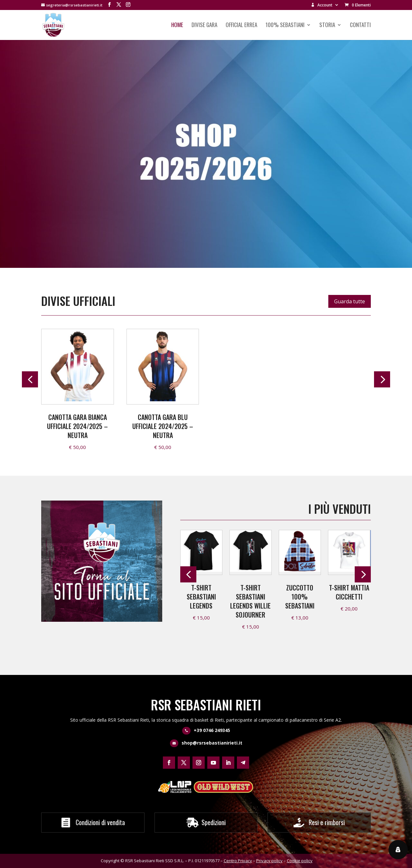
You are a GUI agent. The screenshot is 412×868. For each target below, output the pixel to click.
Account (322, 5)
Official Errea (241, 26)
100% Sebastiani (285, 26)
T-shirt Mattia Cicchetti (349, 592)
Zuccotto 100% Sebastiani (300, 597)
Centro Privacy (238, 861)
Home (177, 26)
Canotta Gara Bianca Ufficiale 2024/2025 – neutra (77, 426)
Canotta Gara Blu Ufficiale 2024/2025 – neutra (163, 426)
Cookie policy (300, 861)
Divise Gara (204, 26)
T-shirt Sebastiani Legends (201, 597)
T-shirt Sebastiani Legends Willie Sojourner (250, 601)
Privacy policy (269, 861)
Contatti (360, 26)
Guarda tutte (350, 301)
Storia (327, 26)
